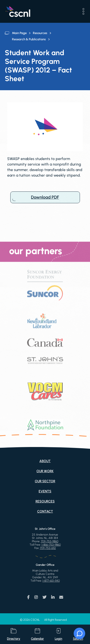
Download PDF (45, 197)
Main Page (19, 33)
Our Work (45, 471)
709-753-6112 (48, 548)
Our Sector (45, 481)
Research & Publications (29, 39)
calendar (37, 634)
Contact (45, 511)
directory (14, 634)
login (58, 634)
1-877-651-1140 (51, 581)
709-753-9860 (50, 541)
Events (45, 491)
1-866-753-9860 (51, 545)
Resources (40, 33)
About (45, 461)
